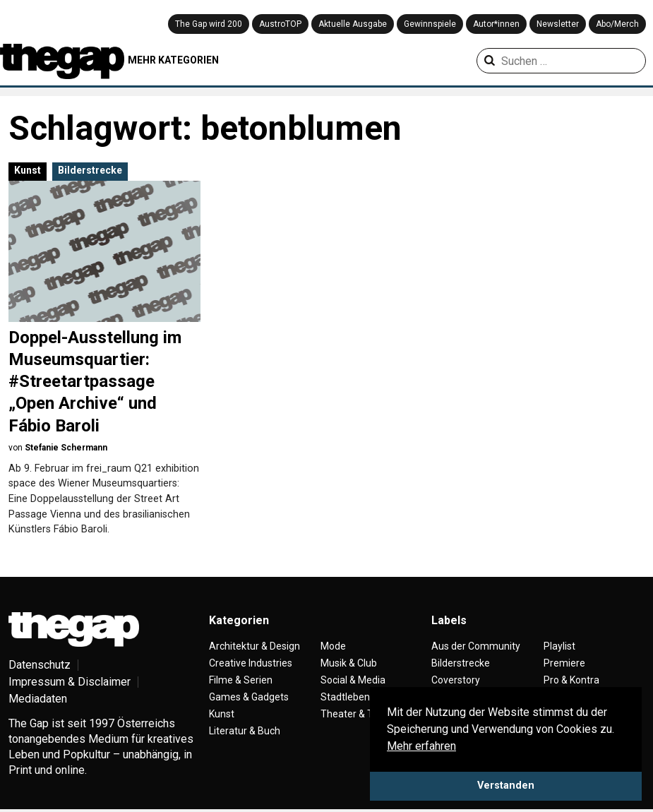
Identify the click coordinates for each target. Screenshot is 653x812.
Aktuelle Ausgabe (353, 24)
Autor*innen (496, 24)
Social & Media (353, 680)
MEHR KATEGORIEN (173, 60)
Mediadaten (38, 699)
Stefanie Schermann (66, 448)
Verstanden (506, 786)
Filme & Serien (241, 680)
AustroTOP (280, 24)
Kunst (28, 170)
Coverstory (456, 680)
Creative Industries (251, 663)
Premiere (564, 663)
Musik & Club (349, 663)
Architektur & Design (254, 646)
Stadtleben (345, 697)
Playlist (559, 646)
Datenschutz (40, 665)
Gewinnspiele (430, 24)
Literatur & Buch (245, 731)
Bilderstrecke (90, 170)
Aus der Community (476, 646)
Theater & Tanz (355, 714)
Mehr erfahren (421, 746)
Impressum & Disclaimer (70, 682)
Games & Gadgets (249, 697)
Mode (333, 646)
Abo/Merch (617, 24)
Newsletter (558, 24)
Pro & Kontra (571, 680)
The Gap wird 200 (209, 24)
